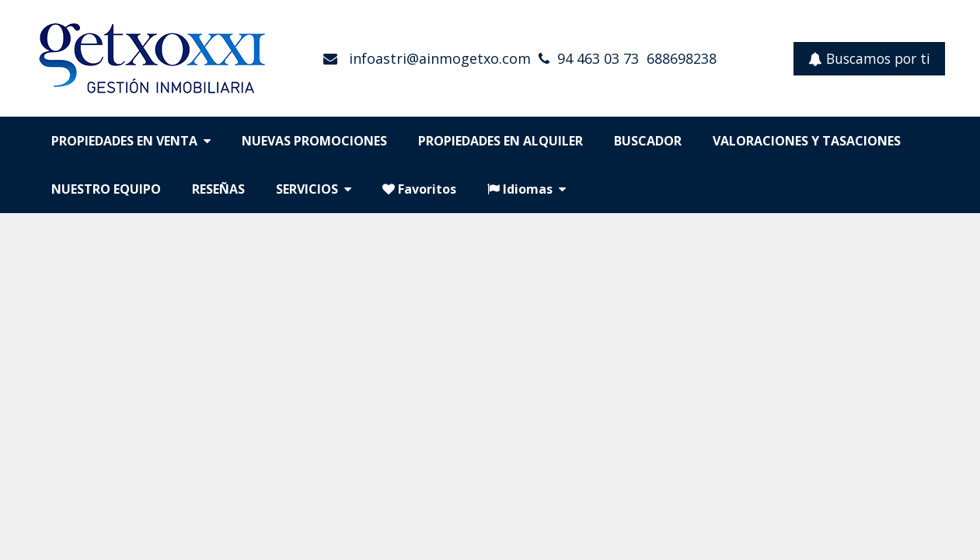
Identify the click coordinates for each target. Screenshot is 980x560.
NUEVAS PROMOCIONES (314, 141)
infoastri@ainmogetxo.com (438, 58)
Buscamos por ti (869, 58)
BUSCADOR (648, 141)
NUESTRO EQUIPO (106, 189)
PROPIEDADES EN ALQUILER (500, 141)
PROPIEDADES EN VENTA (131, 141)
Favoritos (419, 189)
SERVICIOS (314, 189)
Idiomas (527, 189)
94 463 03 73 (598, 58)
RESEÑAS (218, 189)
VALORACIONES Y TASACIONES (807, 141)
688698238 (682, 58)
